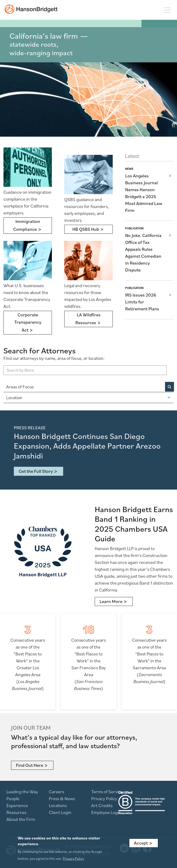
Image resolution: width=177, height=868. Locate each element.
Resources (16, 812)
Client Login (60, 812)
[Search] (170, 387)
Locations (58, 805)
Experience (17, 805)
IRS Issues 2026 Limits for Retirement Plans (142, 302)
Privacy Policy (104, 799)
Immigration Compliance (27, 225)
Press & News (62, 799)
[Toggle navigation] (167, 10)
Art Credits (102, 805)
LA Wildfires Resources (88, 319)
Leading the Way (22, 792)
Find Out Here (29, 765)
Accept (141, 843)
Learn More (111, 601)
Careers (56, 792)
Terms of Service (107, 792)
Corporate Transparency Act (28, 322)
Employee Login (106, 812)
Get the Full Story (36, 471)
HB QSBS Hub (86, 229)
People (13, 799)
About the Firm (21, 819)
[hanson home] (31, 9)
